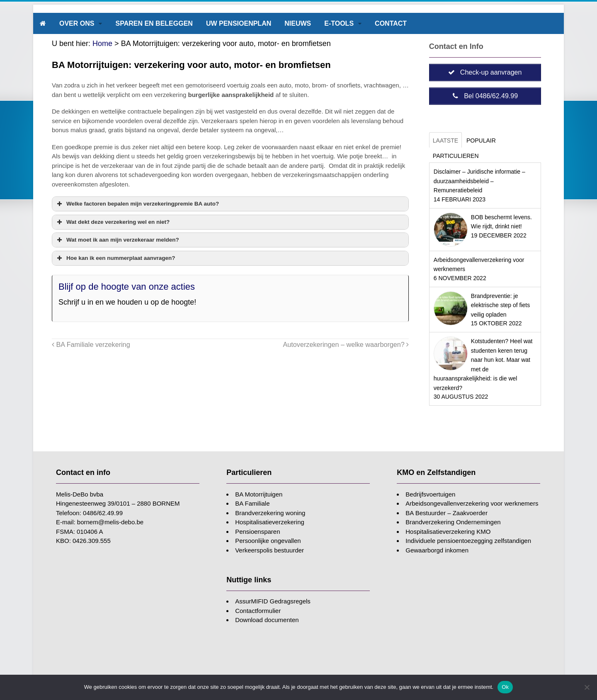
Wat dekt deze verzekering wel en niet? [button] (112, 222)
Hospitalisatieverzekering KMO (448, 532)
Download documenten (267, 620)
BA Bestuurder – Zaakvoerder (447, 513)
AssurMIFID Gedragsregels (273, 601)
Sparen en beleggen (154, 23)
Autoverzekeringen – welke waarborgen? (346, 344)
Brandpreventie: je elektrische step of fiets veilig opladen (500, 305)
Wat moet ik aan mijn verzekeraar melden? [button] (117, 240)
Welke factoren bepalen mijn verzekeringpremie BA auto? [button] (137, 204)
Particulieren (456, 156)
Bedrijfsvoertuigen (430, 494)
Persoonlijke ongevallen (268, 541)
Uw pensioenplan (239, 23)
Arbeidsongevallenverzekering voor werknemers (472, 503)
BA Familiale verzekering (91, 344)
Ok (505, 687)
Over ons (77, 23)
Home (102, 44)
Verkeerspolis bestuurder (269, 550)
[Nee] (587, 687)
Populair (481, 140)
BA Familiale (252, 503)
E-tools (339, 23)
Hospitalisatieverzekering (270, 522)
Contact (391, 23)
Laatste (445, 140)
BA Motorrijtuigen (259, 494)
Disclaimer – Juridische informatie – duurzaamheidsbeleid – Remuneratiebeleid (479, 181)
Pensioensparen (257, 532)
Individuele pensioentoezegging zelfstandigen (468, 541)
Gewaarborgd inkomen (437, 550)
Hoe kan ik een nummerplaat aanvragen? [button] (115, 258)
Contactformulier (258, 611)
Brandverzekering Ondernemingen (453, 522)
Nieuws (298, 23)
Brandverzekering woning (270, 513)
